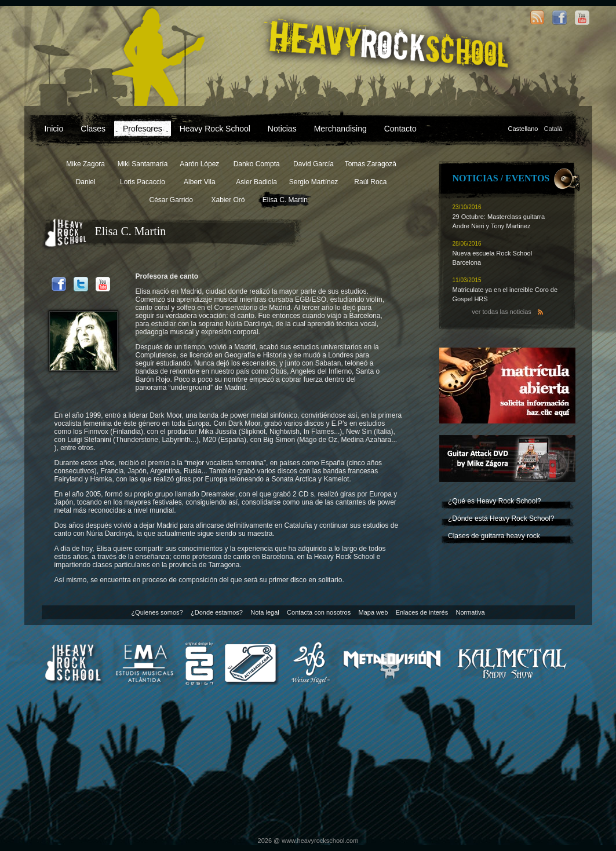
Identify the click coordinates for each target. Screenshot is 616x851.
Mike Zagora (85, 164)
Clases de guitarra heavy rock (494, 536)
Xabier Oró (228, 200)
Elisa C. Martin (285, 200)
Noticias (282, 129)
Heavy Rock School (215, 129)
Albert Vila (199, 182)
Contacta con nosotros (319, 612)
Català (553, 129)
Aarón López (199, 164)
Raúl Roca (370, 182)
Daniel (86, 182)
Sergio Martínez (314, 182)
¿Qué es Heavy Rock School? (495, 501)
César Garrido (171, 200)
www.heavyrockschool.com (320, 841)
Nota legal (265, 612)
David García (314, 164)
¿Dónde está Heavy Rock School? (501, 518)
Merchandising (340, 129)
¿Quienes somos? (157, 612)
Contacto (400, 129)
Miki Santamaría (143, 164)
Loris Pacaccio (143, 182)
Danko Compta (257, 164)
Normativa (470, 612)
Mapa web (373, 612)
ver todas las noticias (502, 312)
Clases (93, 129)
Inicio (54, 129)
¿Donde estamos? (217, 612)
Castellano (523, 129)
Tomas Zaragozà (371, 164)
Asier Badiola (256, 182)
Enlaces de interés (422, 612)
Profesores (143, 129)
